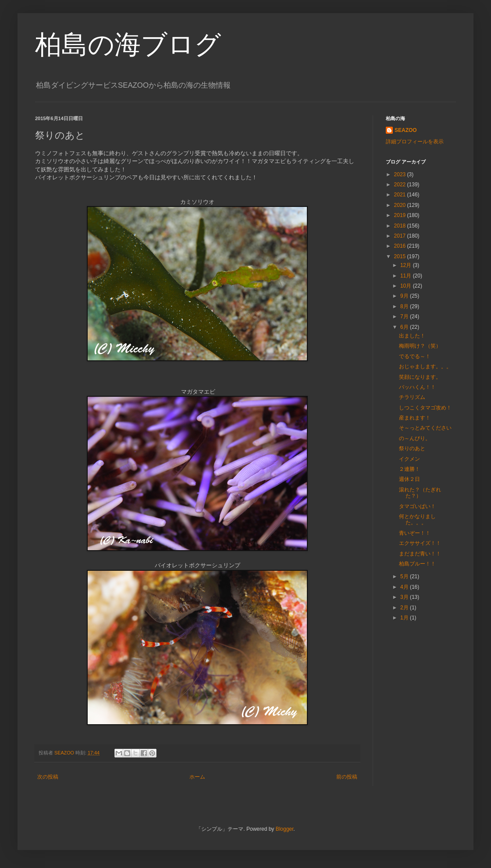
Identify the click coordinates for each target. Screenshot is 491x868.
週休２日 (409, 479)
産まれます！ (415, 418)
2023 (401, 174)
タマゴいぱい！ (417, 506)
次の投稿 (48, 777)
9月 (405, 296)
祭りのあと (412, 448)
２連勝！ (409, 469)
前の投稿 (347, 777)
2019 (401, 215)
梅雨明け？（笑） (420, 346)
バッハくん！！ (417, 387)
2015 (401, 256)
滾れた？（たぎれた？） (420, 493)
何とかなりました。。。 (417, 519)
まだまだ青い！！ (420, 554)
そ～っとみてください (425, 428)
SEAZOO (406, 130)
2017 (401, 236)
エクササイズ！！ (420, 543)
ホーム (197, 777)
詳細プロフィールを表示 (415, 142)
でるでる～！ (415, 356)
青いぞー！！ (415, 533)
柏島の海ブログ (128, 44)
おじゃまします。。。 (425, 366)
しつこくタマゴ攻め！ (425, 408)
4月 (405, 587)
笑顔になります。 (420, 377)
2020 (401, 205)
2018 (401, 226)
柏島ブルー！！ (417, 564)
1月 (405, 618)
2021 (401, 195)
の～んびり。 (415, 438)
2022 (401, 185)
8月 (405, 306)
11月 (407, 276)
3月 (405, 597)
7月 (405, 317)
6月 (405, 327)
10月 (407, 286)
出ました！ (412, 336)
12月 (407, 265)
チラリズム (412, 397)
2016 (401, 246)
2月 (405, 608)
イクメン (409, 459)
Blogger (285, 829)
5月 (405, 576)
